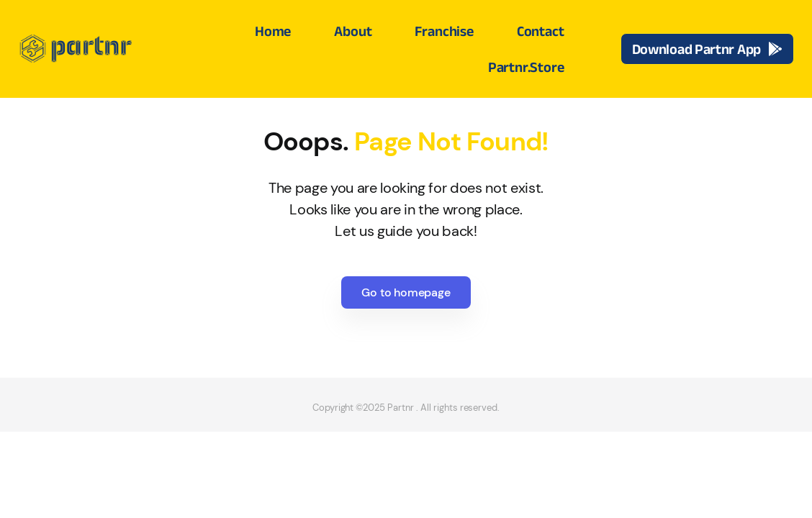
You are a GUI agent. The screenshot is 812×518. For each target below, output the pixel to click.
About (353, 31)
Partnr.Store (526, 67)
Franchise (444, 31)
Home (273, 31)
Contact (541, 31)
